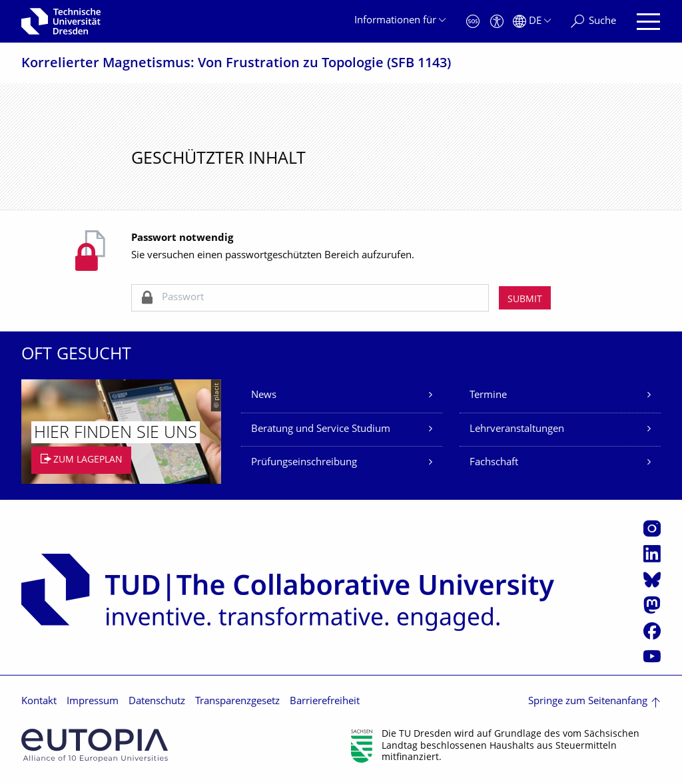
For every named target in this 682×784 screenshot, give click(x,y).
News (264, 396)
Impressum (93, 702)
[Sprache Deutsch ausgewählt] (532, 22)
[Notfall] (473, 22)
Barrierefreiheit (325, 702)
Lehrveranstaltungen (517, 430)
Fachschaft (494, 463)
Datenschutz (157, 702)
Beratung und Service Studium (321, 430)
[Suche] (593, 22)
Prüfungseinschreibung (304, 463)
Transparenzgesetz (237, 702)
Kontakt (39, 702)
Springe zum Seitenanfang (588, 702)
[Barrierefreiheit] (497, 22)
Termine (488, 396)
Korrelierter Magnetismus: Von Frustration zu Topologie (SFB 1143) (236, 64)
